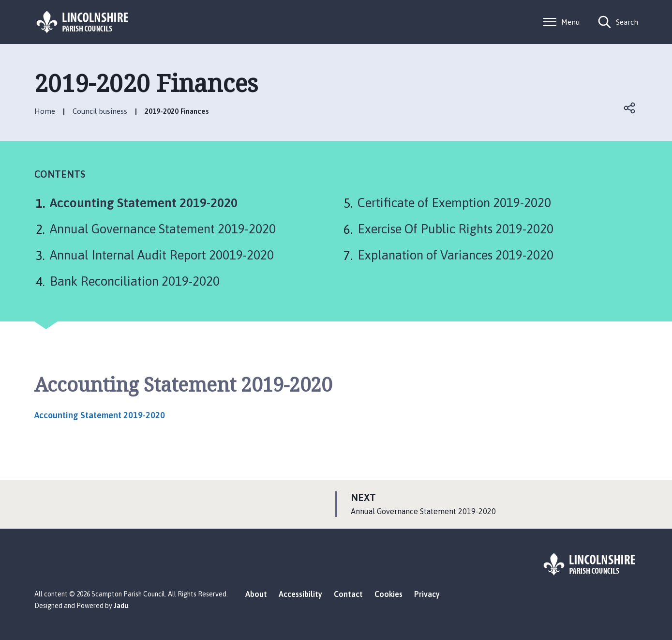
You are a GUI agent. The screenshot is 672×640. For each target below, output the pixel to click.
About (256, 594)
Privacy (427, 594)
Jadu (121, 606)
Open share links (630, 108)
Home (45, 111)
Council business (100, 111)
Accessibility (300, 594)
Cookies (388, 594)
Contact (348, 594)
